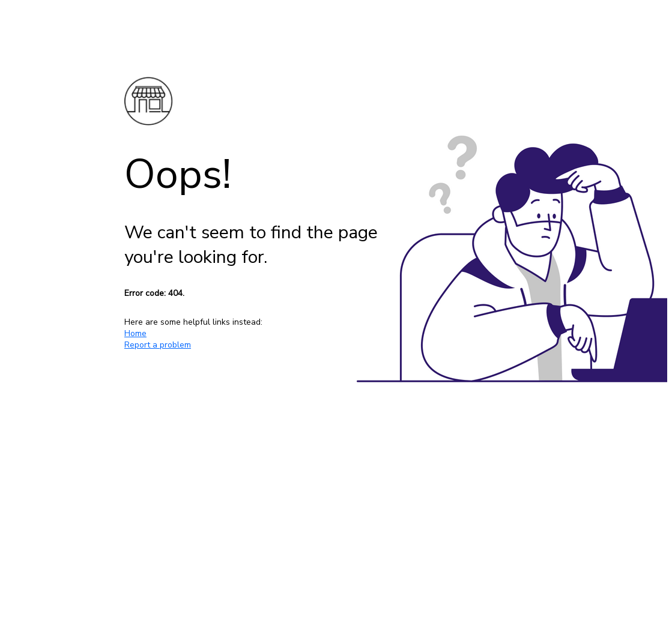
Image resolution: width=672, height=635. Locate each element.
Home (135, 333)
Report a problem (158, 345)
